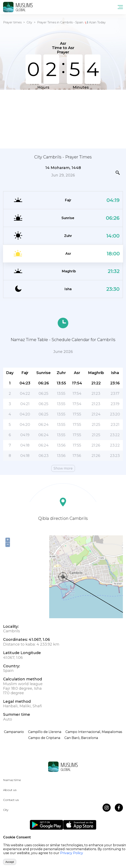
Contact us (11, 800)
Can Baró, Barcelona (81, 738)
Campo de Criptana (44, 738)
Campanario (14, 732)
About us (10, 790)
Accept (10, 862)
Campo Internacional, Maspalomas (94, 732)
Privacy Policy (72, 853)
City (29, 22)
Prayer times (12, 22)
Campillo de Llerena (45, 732)
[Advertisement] (63, 119)
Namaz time (12, 780)
